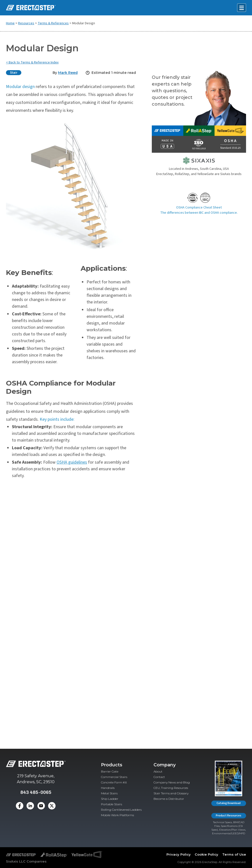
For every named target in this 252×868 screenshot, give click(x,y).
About (158, 771)
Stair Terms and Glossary (171, 793)
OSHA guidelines (72, 462)
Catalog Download (229, 803)
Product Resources (229, 816)
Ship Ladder (110, 799)
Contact (159, 777)
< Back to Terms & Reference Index (32, 62)
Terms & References (53, 23)
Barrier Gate (110, 771)
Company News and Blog (172, 782)
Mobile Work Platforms (117, 815)
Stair (14, 73)
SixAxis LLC (16, 861)
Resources (26, 23)
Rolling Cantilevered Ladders (121, 810)
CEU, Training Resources (171, 788)
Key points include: (57, 419)
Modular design (20, 87)
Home (10, 23)
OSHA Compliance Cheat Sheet (199, 208)
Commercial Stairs (114, 777)
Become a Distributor (169, 799)
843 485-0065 (36, 792)
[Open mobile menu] (242, 8)
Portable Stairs (111, 804)
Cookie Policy (206, 854)
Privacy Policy (179, 854)
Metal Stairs (109, 793)
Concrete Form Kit (114, 782)
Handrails (108, 788)
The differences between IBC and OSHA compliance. (199, 213)
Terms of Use (234, 854)
